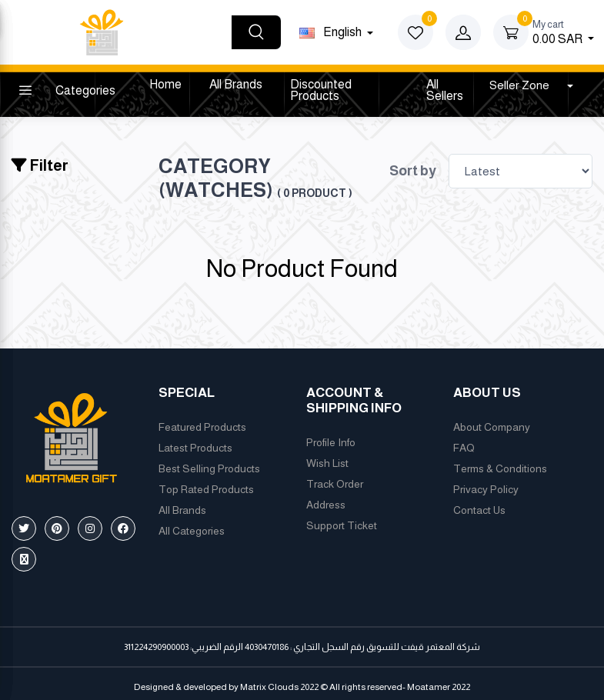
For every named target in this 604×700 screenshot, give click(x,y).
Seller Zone (521, 85)
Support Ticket (342, 525)
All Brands (236, 84)
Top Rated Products (206, 489)
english (332, 32)
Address (326, 505)
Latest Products (195, 448)
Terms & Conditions (500, 468)
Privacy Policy (486, 489)
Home (165, 84)
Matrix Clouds (269, 687)
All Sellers (445, 90)
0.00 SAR (563, 31)
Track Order (335, 484)
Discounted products (321, 90)
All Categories (192, 531)
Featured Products (202, 427)
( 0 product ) (315, 193)
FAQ (464, 448)
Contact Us (479, 510)
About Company (492, 427)
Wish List (327, 463)
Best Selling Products (209, 468)
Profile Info (331, 442)
